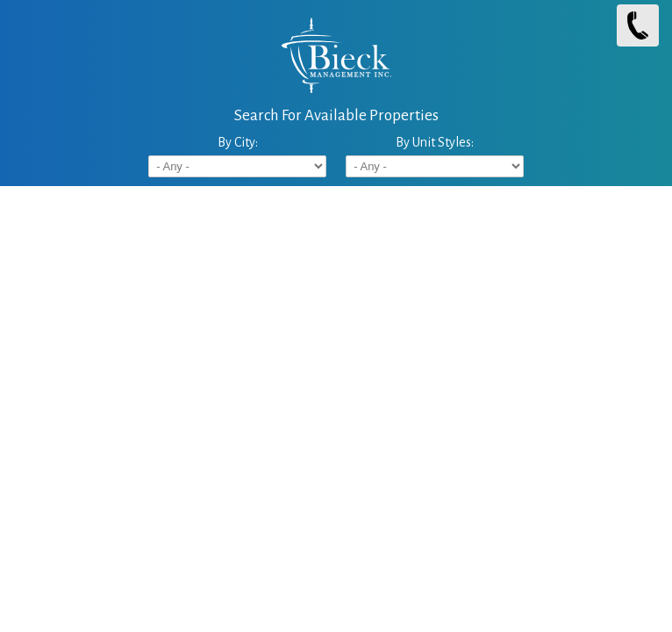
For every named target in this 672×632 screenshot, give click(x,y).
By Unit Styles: (435, 142)
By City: (238, 142)
